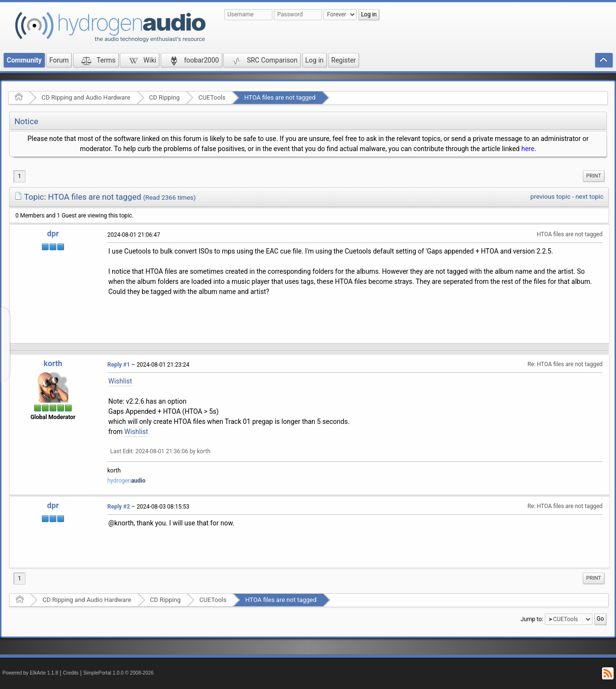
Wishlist (120, 381)
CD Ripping (165, 97)
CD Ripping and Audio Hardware (86, 97)
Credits (71, 673)
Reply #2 (119, 507)
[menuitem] (594, 176)
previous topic (550, 197)
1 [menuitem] (19, 176)
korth (53, 364)
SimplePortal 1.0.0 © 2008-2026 (118, 673)
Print (594, 176)
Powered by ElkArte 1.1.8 (30, 673)
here (528, 149)
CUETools (212, 97)
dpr (53, 234)
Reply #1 (119, 365)
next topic (590, 197)
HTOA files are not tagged (280, 97)
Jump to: (532, 619)
